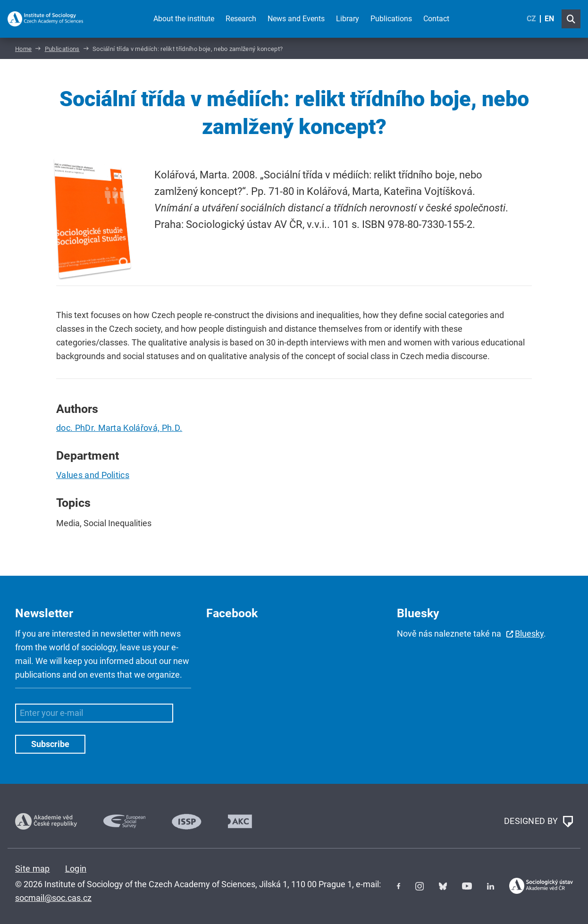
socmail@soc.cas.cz (53, 898)
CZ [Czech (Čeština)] (531, 19)
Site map (33, 869)
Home (23, 49)
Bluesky (529, 634)
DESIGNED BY (538, 822)
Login (76, 869)
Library (348, 19)
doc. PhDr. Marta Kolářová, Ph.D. (119, 428)
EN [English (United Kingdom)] (549, 19)
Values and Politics (93, 475)
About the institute (184, 19)
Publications (391, 19)
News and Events (296, 19)
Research (241, 19)
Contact (436, 19)
